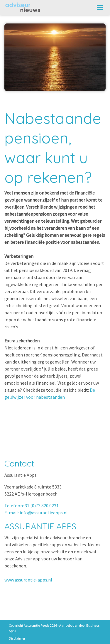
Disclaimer (17, 638)
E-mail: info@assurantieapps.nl (36, 513)
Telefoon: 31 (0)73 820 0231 (32, 506)
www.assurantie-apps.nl (28, 580)
